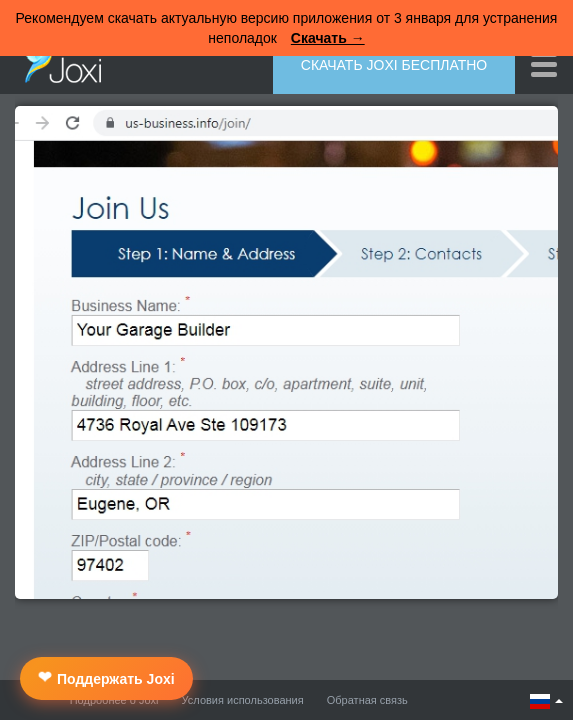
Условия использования (243, 700)
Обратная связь (367, 700)
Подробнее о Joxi (114, 700)
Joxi (58, 63)
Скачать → (328, 38)
